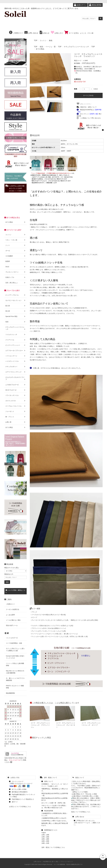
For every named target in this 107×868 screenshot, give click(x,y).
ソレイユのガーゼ (12, 638)
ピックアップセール (16, 295)
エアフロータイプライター (16, 351)
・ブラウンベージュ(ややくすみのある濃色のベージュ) (48, 628)
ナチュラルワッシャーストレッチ (76, 47)
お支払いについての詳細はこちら (20, 807)
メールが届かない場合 (13, 620)
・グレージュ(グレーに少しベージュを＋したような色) (48, 631)
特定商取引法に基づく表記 (51, 862)
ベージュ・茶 (51, 47)
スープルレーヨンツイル (16, 406)
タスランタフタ (16, 401)
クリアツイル (16, 340)
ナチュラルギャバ (16, 367)
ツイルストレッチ (16, 335)
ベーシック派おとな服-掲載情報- (15, 664)
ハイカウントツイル (16, 361)
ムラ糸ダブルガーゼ (16, 385)
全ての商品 (40, 49)
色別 (41, 47)
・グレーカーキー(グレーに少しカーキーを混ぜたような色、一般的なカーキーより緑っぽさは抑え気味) (64, 620)
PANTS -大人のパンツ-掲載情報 (15, 687)
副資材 (16, 261)
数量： (76, 89)
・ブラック (33, 612)
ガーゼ (16, 251)
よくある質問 (10, 615)
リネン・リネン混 (16, 240)
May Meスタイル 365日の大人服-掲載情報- (15, 672)
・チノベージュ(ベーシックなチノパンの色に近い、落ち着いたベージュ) (54, 634)
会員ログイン (80, 5)
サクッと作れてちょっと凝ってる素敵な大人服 (15, 650)
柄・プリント (16, 417)
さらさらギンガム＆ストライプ (16, 378)
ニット (16, 245)
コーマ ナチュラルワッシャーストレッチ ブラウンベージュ (40, 725)
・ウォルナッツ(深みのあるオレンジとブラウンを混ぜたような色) (51, 626)
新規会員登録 (95, 5)
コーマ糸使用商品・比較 (14, 643)
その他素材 (16, 256)
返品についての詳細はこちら (81, 812)
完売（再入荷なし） (16, 283)
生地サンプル (16, 277)
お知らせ (45, 33)
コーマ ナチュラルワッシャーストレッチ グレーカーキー (66, 725)
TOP (36, 40)
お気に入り (57, 33)
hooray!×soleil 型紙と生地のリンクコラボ (15, 657)
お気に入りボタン (84, 104)
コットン (43, 40)
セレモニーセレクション (16, 300)
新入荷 (16, 306)
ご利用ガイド (16, 33)
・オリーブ (33, 617)
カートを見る (71, 33)
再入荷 (16, 311)
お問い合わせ (31, 33)
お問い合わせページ (80, 823)
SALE (16, 267)
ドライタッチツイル (16, 395)
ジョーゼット (16, 411)
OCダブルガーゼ (16, 390)
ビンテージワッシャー (16, 345)
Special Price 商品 (16, 316)
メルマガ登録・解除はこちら (15, 591)
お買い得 (16, 422)
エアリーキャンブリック (16, 372)
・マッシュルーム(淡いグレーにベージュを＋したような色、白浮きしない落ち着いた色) (59, 636)
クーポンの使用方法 (13, 609)
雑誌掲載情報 (10, 693)
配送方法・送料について (87, 107)
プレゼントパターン (16, 272)
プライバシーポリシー (67, 862)
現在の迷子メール (12, 625)
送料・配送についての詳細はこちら (53, 847)
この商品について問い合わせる (89, 118)
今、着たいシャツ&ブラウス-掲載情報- (15, 679)
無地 (51, 40)
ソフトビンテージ (16, 356)
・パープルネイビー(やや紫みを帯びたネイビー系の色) (48, 615)
